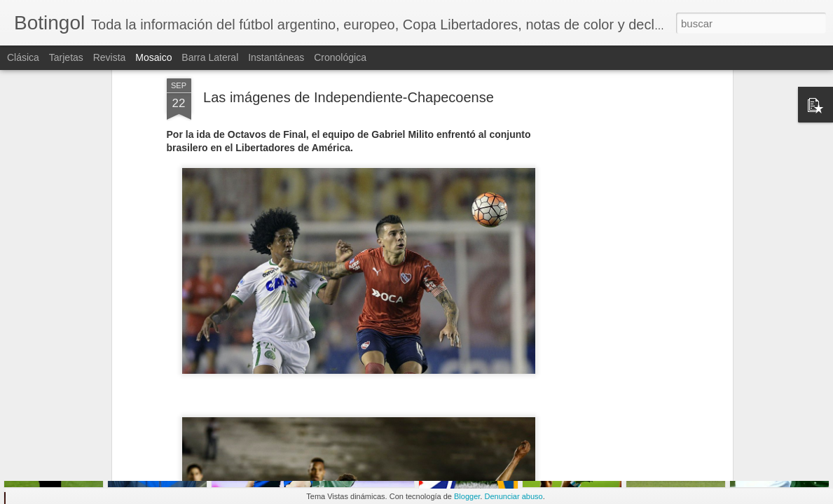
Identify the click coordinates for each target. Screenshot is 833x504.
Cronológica (340, 57)
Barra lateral (210, 57)
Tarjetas (66, 57)
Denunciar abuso (513, 496)
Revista (110, 57)
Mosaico (153, 57)
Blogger (467, 496)
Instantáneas (276, 57)
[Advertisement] (608, 222)
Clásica (23, 57)
